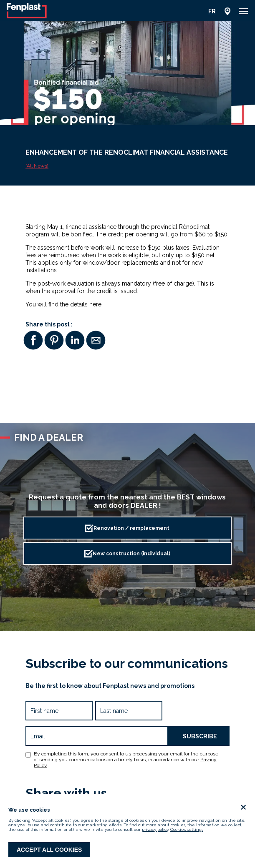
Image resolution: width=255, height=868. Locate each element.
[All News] (37, 166)
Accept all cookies (49, 850)
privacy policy (155, 829)
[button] (243, 11)
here (95, 304)
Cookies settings (187, 829)
